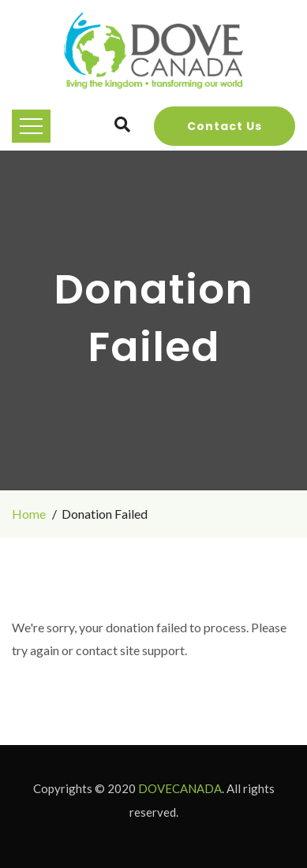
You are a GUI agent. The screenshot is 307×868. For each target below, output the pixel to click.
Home (29, 514)
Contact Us (225, 126)
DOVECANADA (180, 788)
